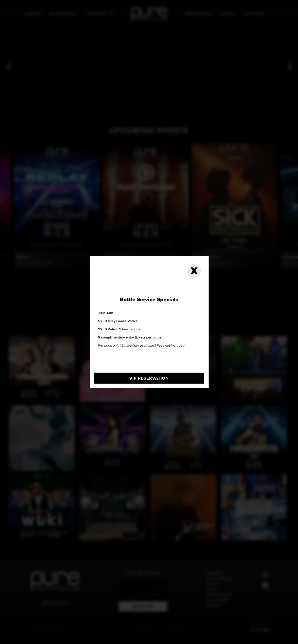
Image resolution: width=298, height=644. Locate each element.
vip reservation (149, 378)
